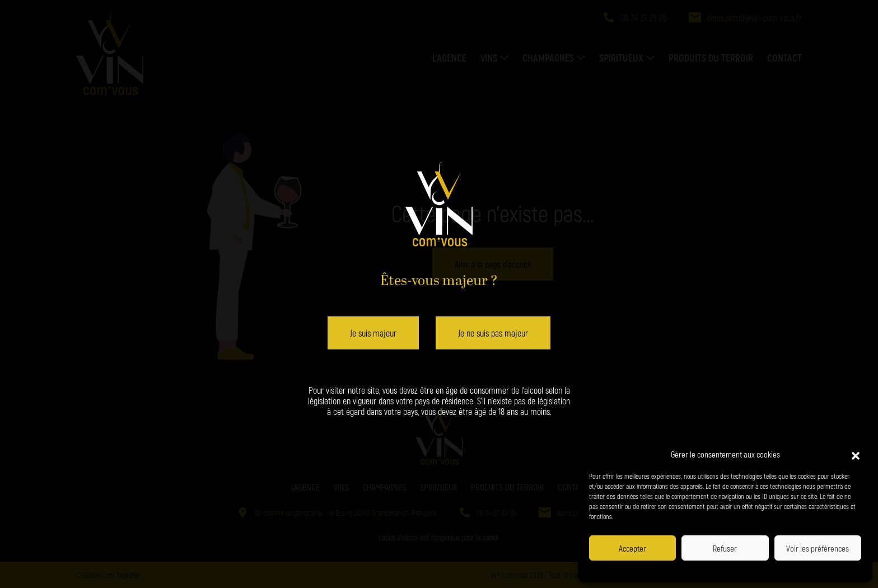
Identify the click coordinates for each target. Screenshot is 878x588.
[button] (856, 454)
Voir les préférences (818, 548)
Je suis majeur (373, 333)
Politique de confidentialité (690, 570)
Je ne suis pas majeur (493, 333)
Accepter (632, 548)
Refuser (725, 548)
